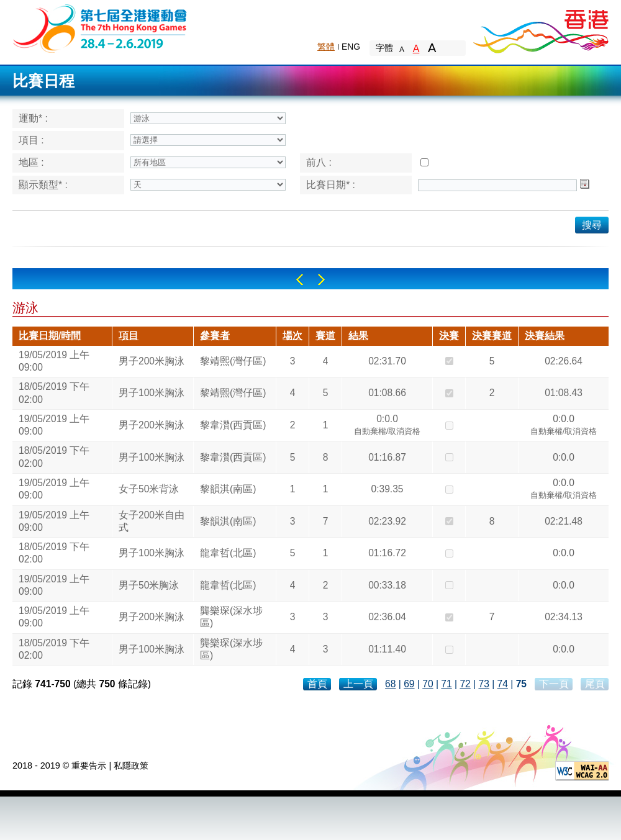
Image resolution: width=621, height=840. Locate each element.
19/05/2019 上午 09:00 (54, 361)
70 (428, 684)
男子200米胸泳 (152, 361)
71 (446, 684)
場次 (292, 336)
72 (465, 684)
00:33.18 (387, 585)
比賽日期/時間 (50, 336)
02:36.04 (387, 617)
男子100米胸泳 (152, 393)
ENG (351, 47)
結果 (358, 336)
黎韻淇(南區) (228, 489)
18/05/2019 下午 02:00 (54, 393)
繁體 (326, 47)
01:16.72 (387, 553)
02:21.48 (564, 521)
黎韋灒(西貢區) (233, 425)
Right (321, 280)
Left (300, 280)
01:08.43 (564, 393)
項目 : (31, 140)
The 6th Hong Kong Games (100, 28)
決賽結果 (545, 336)
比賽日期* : (331, 185)
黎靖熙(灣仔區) (233, 361)
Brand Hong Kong (540, 28)
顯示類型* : (43, 185)
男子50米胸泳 (149, 585)
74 (503, 684)
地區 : (31, 162)
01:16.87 (387, 457)
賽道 (325, 336)
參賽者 (215, 336)
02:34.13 (564, 617)
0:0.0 (388, 427)
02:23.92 (387, 521)
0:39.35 (387, 489)
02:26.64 (564, 361)
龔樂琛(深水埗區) (231, 617)
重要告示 (89, 765)
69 (409, 684)
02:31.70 (387, 361)
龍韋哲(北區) (228, 553)
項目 (129, 336)
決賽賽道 (492, 336)
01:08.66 (387, 393)
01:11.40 (387, 649)
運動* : (33, 118)
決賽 (449, 336)
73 (483, 684)
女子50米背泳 (149, 489)
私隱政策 (131, 765)
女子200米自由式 (152, 521)
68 (390, 684)
